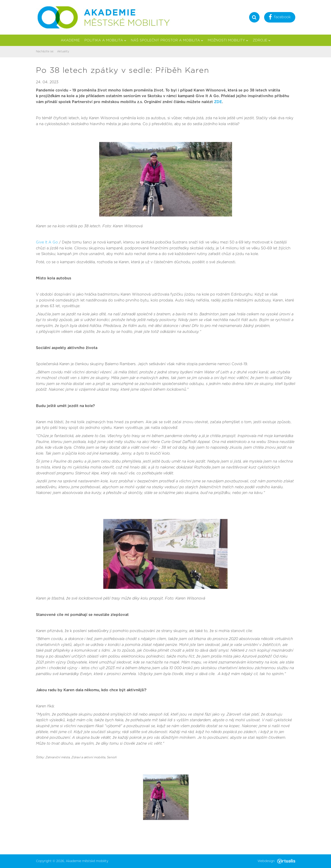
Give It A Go (47, 242)
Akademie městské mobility (87, 861)
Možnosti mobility (228, 40)
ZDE (218, 102)
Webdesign (276, 861)
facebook (280, 18)
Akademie (70, 40)
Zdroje (262, 40)
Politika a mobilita (105, 40)
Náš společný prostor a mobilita (167, 40)
